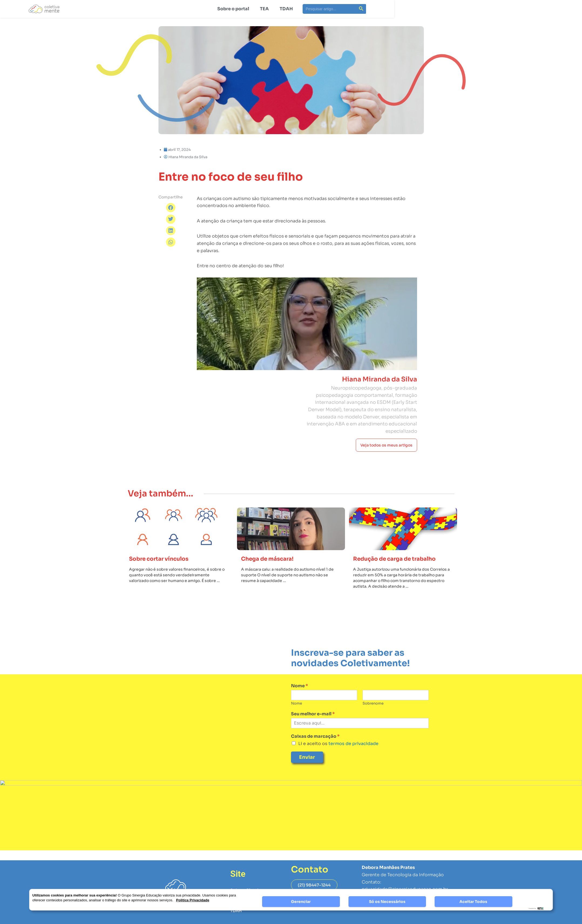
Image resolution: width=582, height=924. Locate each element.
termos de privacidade (353, 759)
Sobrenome (373, 719)
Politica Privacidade (193, 900)
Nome (300, 701)
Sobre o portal (233, 9)
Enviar (307, 772)
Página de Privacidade (386, 920)
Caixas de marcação (315, 752)
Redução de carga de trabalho (401, 574)
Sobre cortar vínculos (164, 574)
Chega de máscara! (272, 574)
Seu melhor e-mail (313, 729)
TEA (264, 9)
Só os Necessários (387, 902)
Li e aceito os (338, 759)
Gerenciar (301, 902)
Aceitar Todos (473, 902)
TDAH (286, 9)
